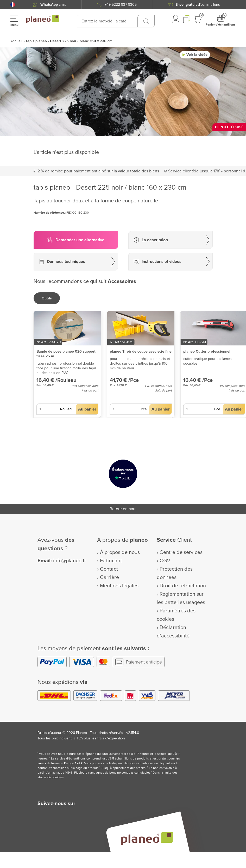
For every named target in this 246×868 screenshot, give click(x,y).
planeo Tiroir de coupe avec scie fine (141, 351)
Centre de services (181, 552)
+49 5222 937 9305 (121, 5)
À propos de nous (120, 552)
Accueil (16, 41)
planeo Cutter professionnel (207, 351)
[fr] (13, 5)
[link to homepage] (43, 19)
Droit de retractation (183, 586)
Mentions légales (119, 586)
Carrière (109, 577)
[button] (13, 5)
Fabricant (111, 561)
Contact (109, 569)
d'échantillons (198, 5)
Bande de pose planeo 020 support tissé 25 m (66, 354)
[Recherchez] (146, 21)
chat (53, 5)
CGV (165, 561)
